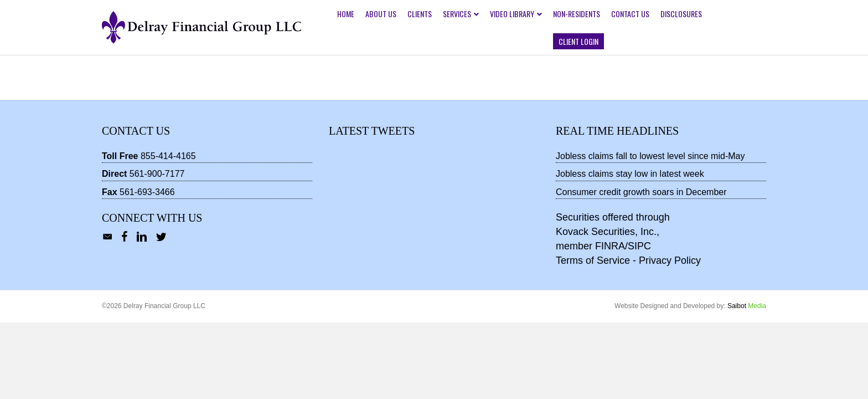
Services (457, 14)
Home (346, 14)
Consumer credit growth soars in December (641, 192)
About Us (381, 14)
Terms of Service (593, 260)
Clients (420, 14)
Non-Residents (577, 14)
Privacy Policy (670, 260)
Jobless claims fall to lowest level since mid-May (650, 156)
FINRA (610, 246)
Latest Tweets (372, 131)
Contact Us (630, 14)
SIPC (639, 246)
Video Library (512, 14)
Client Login (578, 41)
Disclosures (681, 14)
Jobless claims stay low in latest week (630, 174)
